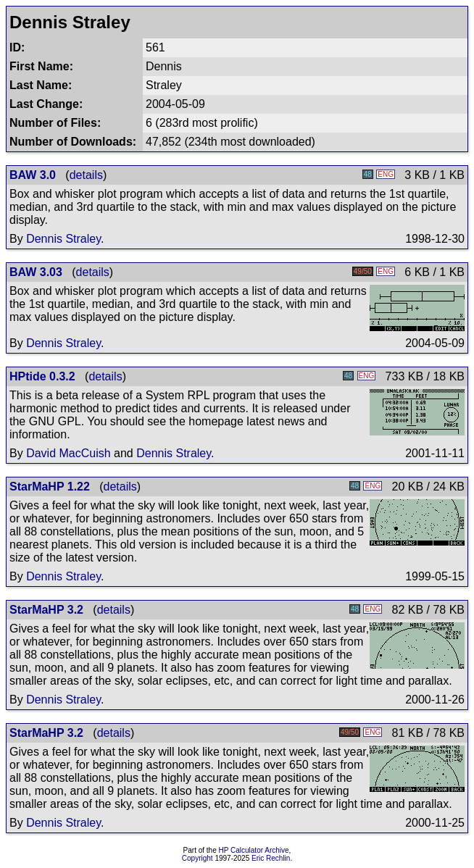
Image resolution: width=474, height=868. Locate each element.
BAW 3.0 (33, 175)
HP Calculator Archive (254, 850)
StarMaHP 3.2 (46, 610)
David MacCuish (68, 453)
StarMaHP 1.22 (50, 487)
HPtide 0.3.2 (42, 376)
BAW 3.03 (36, 272)
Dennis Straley (63, 239)
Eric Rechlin (271, 858)
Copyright (197, 858)
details (86, 175)
